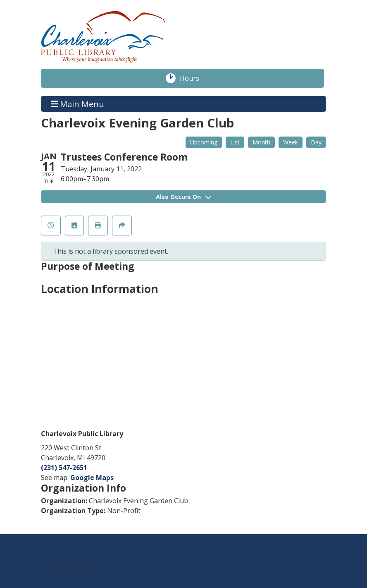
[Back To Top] (70, 561)
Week (291, 142)
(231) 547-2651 (64, 468)
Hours (194, 78)
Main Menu (78, 104)
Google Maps (92, 478)
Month (261, 142)
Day (316, 142)
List (235, 142)
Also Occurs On (183, 197)
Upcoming (204, 142)
